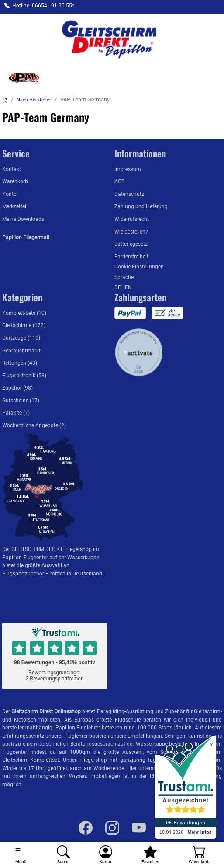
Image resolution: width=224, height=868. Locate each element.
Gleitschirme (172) (24, 325)
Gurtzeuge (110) (21, 338)
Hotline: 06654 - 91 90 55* (43, 6)
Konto (9, 194)
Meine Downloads (23, 219)
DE (118, 287)
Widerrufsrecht (132, 219)
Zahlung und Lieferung (141, 206)
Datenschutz (129, 194)
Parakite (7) (16, 413)
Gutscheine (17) (21, 401)
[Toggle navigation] (21, 855)
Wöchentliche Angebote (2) (34, 425)
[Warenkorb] (199, 855)
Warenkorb (15, 181)
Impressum (128, 169)
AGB (119, 181)
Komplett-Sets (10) (24, 313)
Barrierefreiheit (131, 257)
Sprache (124, 277)
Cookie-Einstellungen (139, 267)
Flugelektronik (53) (24, 376)
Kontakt (12, 169)
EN (128, 287)
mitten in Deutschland (76, 574)
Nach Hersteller (34, 100)
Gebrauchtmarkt (21, 351)
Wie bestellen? (131, 232)
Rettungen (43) (20, 363)
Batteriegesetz (131, 244)
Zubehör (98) (17, 388)
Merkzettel (14, 206)
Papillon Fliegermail (26, 237)
